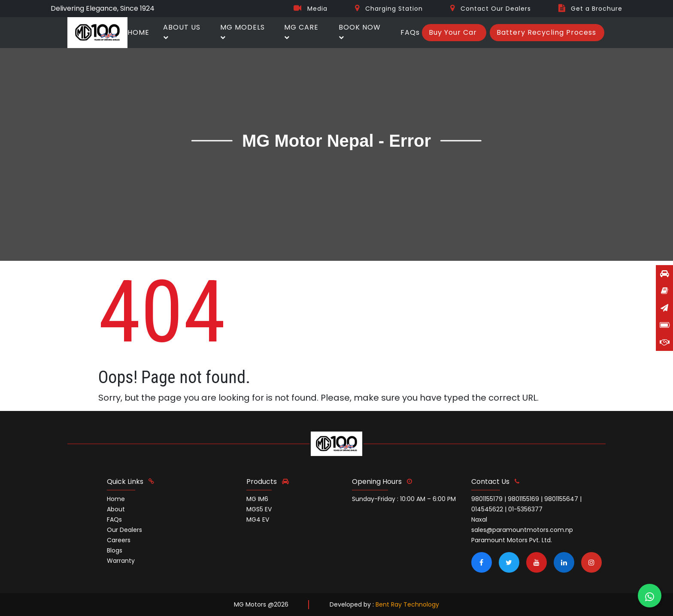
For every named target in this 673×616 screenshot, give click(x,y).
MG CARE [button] (301, 31)
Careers (119, 540)
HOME (138, 32)
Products (268, 482)
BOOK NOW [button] (360, 31)
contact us (495, 482)
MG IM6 (257, 499)
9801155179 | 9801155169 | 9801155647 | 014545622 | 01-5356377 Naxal (526, 509)
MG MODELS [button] (243, 31)
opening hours (382, 482)
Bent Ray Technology (407, 604)
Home (116, 499)
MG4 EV (258, 519)
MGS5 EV (259, 509)
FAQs (410, 32)
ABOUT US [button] (182, 31)
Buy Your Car (453, 32)
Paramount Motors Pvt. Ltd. (512, 540)
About (116, 509)
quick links (130, 482)
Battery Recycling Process (546, 32)
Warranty (121, 561)
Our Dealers (124, 530)
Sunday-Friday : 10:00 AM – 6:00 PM (404, 499)
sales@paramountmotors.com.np (522, 530)
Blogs (115, 550)
